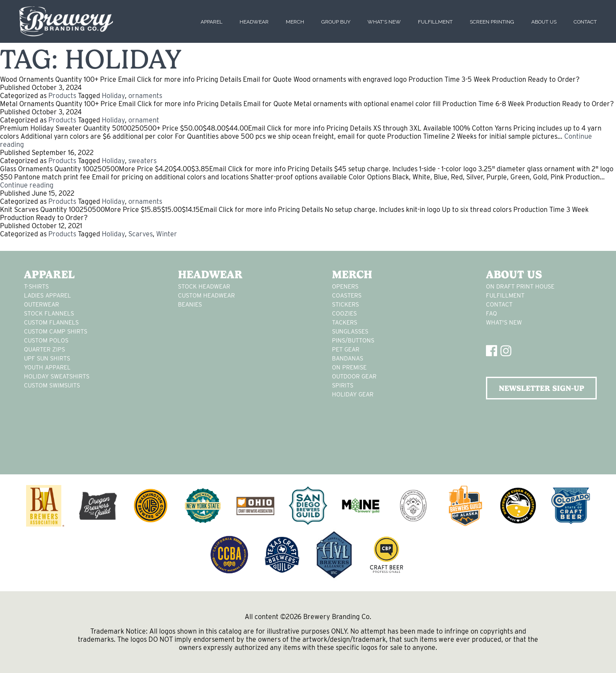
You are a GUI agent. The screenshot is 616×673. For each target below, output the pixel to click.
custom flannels (51, 322)
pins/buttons (353, 340)
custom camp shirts (56, 331)
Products (62, 96)
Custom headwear (206, 295)
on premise (349, 367)
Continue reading (27, 185)
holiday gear (353, 394)
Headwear (254, 22)
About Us (544, 22)
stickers (345, 304)
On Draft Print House (520, 286)
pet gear (346, 349)
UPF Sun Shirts (47, 358)
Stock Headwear (204, 286)
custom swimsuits (52, 385)
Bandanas (348, 358)
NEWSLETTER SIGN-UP (542, 388)
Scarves (141, 234)
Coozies (344, 313)
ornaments (145, 96)
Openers (345, 286)
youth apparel (47, 367)
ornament (144, 120)
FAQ (492, 313)
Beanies (190, 304)
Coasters (347, 295)
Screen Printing (492, 22)
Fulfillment (435, 22)
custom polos (46, 340)
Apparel (212, 22)
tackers (345, 322)
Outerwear (41, 304)
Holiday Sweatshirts (57, 376)
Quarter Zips (44, 349)
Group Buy (336, 22)
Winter (167, 234)
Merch (295, 22)
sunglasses (350, 331)
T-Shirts (36, 286)
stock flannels (49, 313)
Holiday (113, 96)
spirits (343, 385)
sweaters (142, 161)
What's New (384, 22)
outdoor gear (354, 376)
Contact (585, 22)
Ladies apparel (47, 295)
